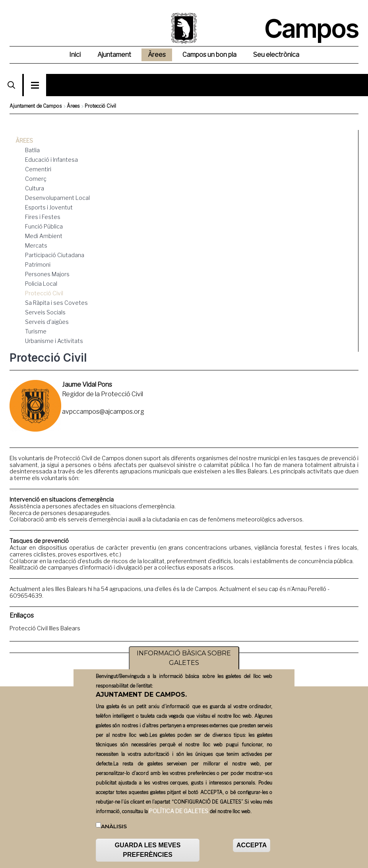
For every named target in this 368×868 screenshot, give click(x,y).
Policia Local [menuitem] (41, 284)
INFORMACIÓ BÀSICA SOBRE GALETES (184, 658)
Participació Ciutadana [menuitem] (55, 255)
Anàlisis (114, 827)
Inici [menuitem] (75, 55)
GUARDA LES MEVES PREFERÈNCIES (148, 850)
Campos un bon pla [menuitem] (209, 55)
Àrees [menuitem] (157, 55)
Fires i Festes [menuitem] (43, 217)
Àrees (73, 106)
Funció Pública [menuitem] (44, 226)
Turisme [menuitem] (36, 331)
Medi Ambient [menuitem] (44, 236)
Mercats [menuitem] (36, 245)
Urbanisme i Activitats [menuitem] (54, 341)
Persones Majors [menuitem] (47, 274)
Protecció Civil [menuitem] (44, 293)
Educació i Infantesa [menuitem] (51, 160)
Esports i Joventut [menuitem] (49, 207)
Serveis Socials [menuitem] (45, 312)
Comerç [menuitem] (36, 179)
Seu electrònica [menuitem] (276, 55)
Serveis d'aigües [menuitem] (47, 322)
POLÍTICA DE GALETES (179, 811)
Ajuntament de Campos (36, 106)
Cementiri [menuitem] (38, 169)
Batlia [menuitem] (32, 150)
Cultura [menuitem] (35, 188)
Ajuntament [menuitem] (114, 55)
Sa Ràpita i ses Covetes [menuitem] (56, 303)
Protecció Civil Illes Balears (45, 628)
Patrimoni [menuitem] (38, 264)
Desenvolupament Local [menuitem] (57, 198)
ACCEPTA (252, 846)
